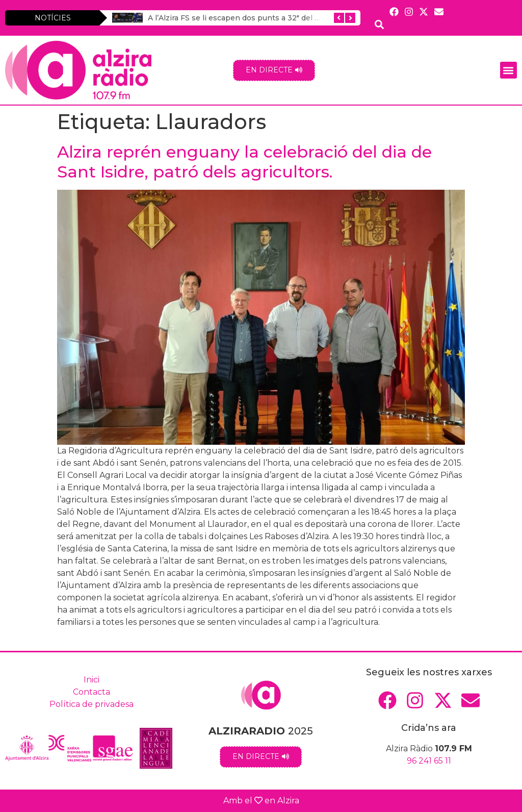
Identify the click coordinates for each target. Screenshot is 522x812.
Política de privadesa (92, 704)
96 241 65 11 (429, 761)
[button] (508, 70)
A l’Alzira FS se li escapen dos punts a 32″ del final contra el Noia (266, 18)
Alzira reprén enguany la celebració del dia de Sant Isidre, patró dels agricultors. (244, 161)
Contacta (92, 692)
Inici (92, 680)
